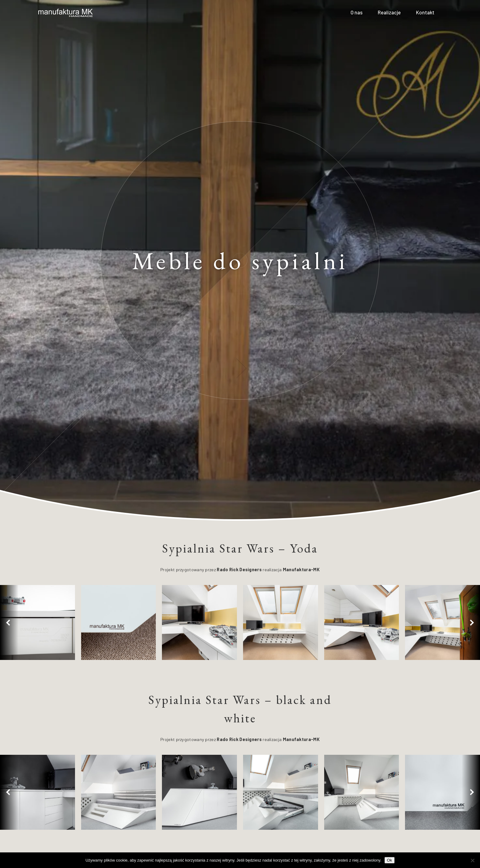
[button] (9, 622)
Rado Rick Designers (239, 570)
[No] (472, 860)
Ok (390, 860)
